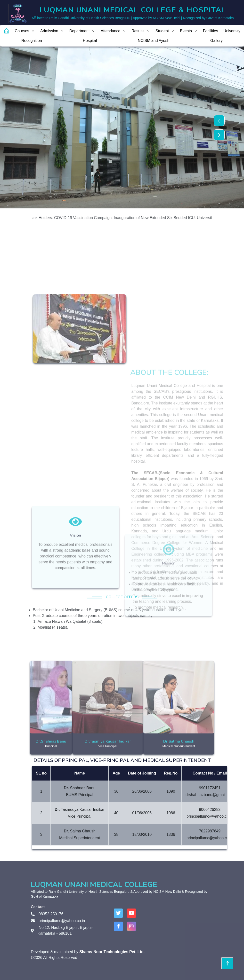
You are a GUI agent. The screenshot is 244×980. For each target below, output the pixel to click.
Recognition (32, 41)
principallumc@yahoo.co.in (62, 921)
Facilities (211, 31)
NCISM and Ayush (154, 41)
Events (189, 31)
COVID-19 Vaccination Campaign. (89, 218)
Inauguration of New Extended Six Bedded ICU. (160, 218)
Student (165, 31)
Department (82, 31)
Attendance (113, 31)
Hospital (90, 41)
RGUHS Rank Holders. (39, 218)
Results (141, 31)
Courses (25, 31)
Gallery (216, 41)
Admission (52, 31)
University (232, 31)
